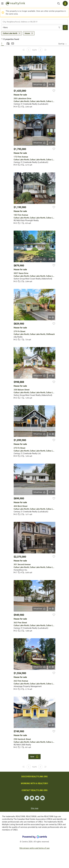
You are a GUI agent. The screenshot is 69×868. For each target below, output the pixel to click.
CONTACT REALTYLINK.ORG (35, 790)
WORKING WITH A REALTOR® (34, 783)
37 (51, 143)
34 (51, 434)
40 (51, 259)
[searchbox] (33, 22)
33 (51, 376)
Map (8, 43)
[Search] (59, 3)
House (27, 33)
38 (51, 318)
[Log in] (65, 3)
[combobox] (34, 22)
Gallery (3, 43)
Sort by (61, 44)
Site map (35, 808)
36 (51, 85)
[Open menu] (2, 3)
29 (51, 609)
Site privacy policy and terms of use (34, 848)
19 (51, 201)
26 (51, 551)
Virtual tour (40, 85)
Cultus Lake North (10, 33)
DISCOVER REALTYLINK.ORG (34, 777)
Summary (13, 43)
